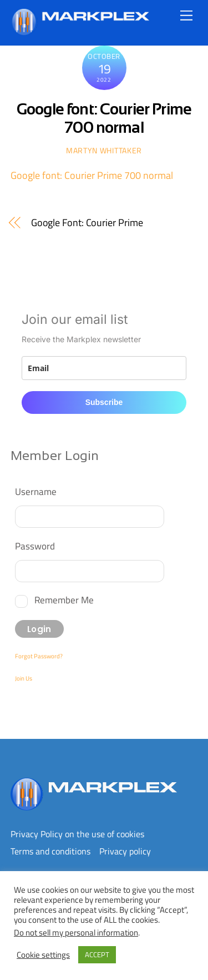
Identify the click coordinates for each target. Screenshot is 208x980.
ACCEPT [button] (97, 954)
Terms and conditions (50, 851)
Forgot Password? (39, 656)
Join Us (24, 678)
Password (35, 546)
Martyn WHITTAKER (104, 151)
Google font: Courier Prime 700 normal (92, 175)
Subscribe (104, 402)
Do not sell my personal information (76, 932)
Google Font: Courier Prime (87, 223)
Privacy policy (125, 851)
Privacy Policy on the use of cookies (77, 834)
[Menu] (186, 15)
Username (36, 491)
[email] (104, 368)
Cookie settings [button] (43, 955)
